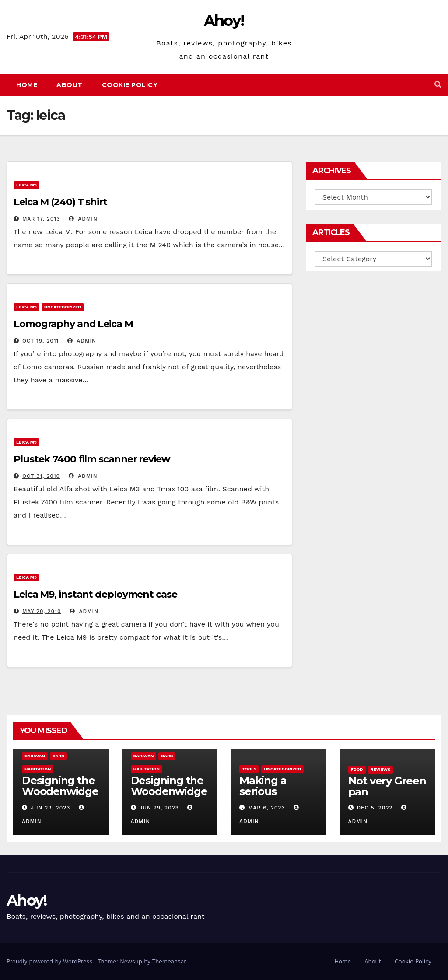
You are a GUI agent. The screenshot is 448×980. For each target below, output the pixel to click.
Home (27, 85)
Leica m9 (26, 185)
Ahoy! (224, 21)
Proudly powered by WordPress (51, 961)
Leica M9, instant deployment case (95, 594)
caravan (35, 756)
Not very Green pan (387, 786)
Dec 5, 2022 (374, 808)
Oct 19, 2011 (41, 341)
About (70, 85)
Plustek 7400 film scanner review (92, 459)
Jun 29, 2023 (50, 808)
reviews (381, 769)
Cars (58, 756)
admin (83, 219)
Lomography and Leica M (73, 324)
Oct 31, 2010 (41, 476)
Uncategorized (63, 307)
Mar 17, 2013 (41, 219)
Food (357, 769)
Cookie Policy (130, 85)
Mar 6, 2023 (267, 808)
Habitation (38, 769)
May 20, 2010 (42, 611)
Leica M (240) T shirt (60, 202)
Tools (249, 769)
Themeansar (169, 961)
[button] (438, 85)
